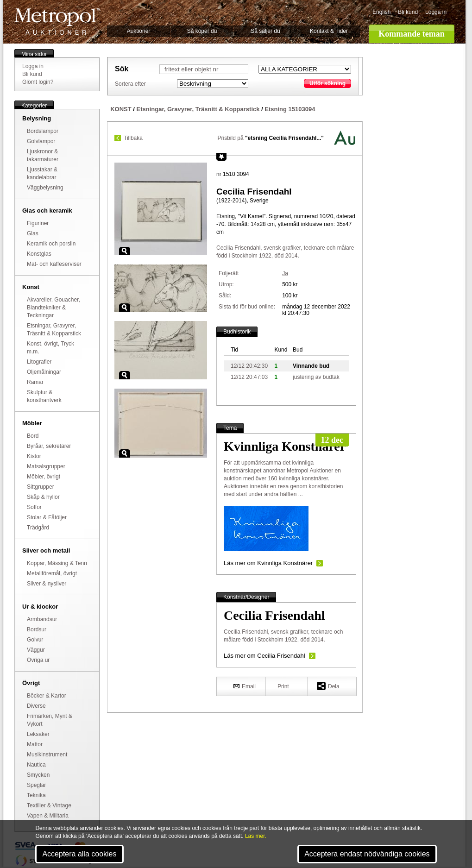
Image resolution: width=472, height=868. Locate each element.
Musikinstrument (47, 755)
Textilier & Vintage (49, 805)
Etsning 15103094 (290, 109)
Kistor (34, 456)
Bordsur (37, 629)
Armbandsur (42, 619)
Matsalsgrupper (46, 466)
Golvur (35, 640)
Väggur (36, 650)
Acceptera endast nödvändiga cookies (367, 854)
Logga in (436, 12)
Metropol (57, 22)
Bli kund (408, 12)
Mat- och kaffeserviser (54, 264)
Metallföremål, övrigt (52, 573)
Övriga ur (38, 660)
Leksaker (38, 734)
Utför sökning (327, 83)
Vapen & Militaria (48, 816)
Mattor (35, 744)
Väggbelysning (45, 188)
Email (245, 686)
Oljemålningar (44, 372)
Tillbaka (133, 138)
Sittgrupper (41, 487)
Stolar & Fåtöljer (47, 517)
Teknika (36, 795)
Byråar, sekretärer (49, 446)
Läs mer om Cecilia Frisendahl (264, 656)
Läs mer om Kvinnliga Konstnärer (268, 563)
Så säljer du (265, 31)
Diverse (36, 706)
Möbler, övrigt (44, 477)
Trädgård (38, 528)
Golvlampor (41, 141)
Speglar (36, 785)
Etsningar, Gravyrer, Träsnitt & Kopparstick (198, 109)
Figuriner (38, 223)
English (381, 12)
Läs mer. (256, 836)
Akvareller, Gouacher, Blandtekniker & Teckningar (53, 308)
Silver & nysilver (47, 584)
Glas (33, 233)
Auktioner (139, 31)
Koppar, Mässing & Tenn (57, 563)
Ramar (35, 382)
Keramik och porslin (51, 244)
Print (283, 686)
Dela (328, 686)
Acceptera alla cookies (79, 854)
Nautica (36, 765)
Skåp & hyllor (43, 497)
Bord (33, 436)
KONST (121, 109)
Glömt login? (38, 82)
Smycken (38, 775)
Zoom (125, 251)
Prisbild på (271, 138)
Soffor (34, 507)
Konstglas (39, 254)
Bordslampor (43, 131)
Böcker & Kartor (47, 696)
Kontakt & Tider (329, 31)
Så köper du (202, 31)
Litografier (39, 362)
